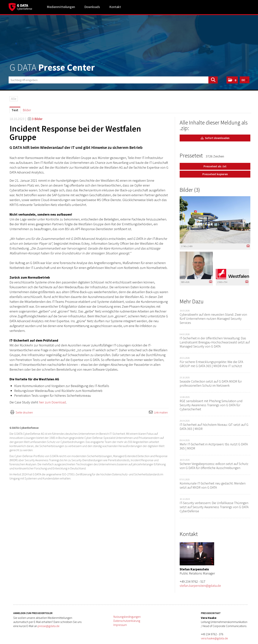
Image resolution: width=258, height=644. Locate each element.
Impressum (120, 625)
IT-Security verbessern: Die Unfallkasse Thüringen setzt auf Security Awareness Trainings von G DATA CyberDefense (214, 507)
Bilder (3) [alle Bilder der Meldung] (190, 190)
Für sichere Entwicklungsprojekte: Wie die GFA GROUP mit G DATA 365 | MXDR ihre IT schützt (211, 364)
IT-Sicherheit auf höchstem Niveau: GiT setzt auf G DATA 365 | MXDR (214, 427)
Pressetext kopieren (215, 174)
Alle (14, 99)
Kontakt (115, 7)
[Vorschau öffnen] (215, 220)
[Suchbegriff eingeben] (113, 80)
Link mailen (161, 412)
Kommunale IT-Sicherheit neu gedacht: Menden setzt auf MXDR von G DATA (213, 485)
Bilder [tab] (27, 110)
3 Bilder (37, 119)
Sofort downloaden (215, 138)
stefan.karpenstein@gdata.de (200, 586)
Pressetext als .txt (215, 166)
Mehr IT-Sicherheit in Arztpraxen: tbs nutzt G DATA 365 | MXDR (214, 446)
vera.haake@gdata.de (214, 638)
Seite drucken (24, 412)
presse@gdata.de (49, 626)
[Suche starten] (213, 80)
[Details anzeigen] (247, 246)
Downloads (92, 7)
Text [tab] (15, 110)
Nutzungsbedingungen (127, 617)
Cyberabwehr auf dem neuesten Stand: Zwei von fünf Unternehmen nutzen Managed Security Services (213, 319)
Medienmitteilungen (61, 7)
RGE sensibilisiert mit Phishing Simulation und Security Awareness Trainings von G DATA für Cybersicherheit (211, 405)
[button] (232, 80)
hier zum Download (52, 402)
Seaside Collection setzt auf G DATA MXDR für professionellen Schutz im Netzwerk (211, 383)
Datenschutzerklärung (127, 621)
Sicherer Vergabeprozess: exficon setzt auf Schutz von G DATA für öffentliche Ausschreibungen (214, 466)
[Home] (20, 7)
